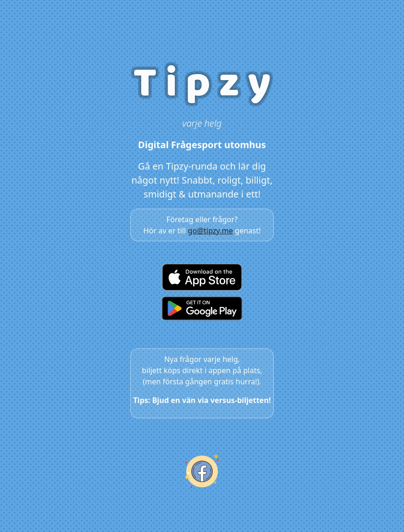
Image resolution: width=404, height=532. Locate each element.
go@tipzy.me (211, 231)
